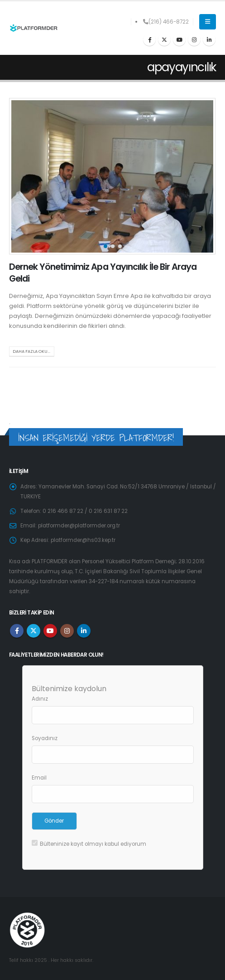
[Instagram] (194, 39)
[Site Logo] (34, 28)
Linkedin (84, 631)
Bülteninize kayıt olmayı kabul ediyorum (89, 844)
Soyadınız (45, 738)
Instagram (67, 631)
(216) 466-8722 (166, 22)
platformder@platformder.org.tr (79, 526)
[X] (164, 39)
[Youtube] (179, 39)
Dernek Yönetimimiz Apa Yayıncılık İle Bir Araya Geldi (103, 273)
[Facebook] (149, 39)
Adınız (40, 699)
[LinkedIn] (209, 39)
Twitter (34, 631)
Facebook (17, 631)
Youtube (50, 631)
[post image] (112, 176)
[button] (208, 22)
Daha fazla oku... (31, 351)
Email (39, 778)
